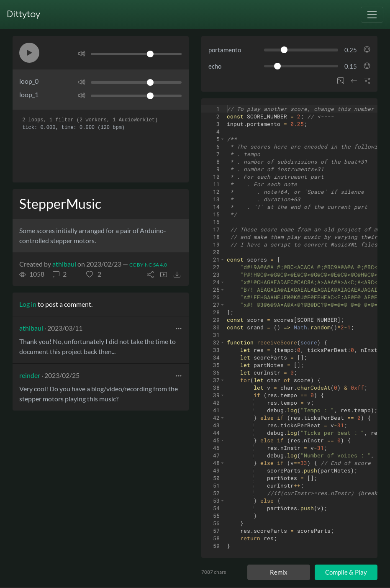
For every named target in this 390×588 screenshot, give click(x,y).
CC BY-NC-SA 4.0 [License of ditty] (148, 265)
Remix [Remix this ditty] (279, 572)
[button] (29, 53)
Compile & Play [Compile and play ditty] (346, 572)
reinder (30, 375)
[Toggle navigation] (372, 15)
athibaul (64, 264)
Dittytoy (23, 14)
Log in (28, 304)
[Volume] (136, 54)
